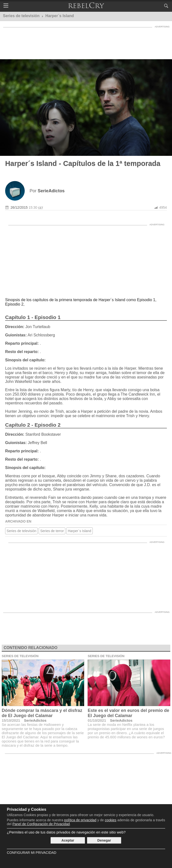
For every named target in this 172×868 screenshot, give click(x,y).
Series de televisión (21, 531)
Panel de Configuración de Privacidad (41, 824)
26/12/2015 (19, 207)
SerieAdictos (35, 720)
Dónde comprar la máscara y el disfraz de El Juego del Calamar (42, 713)
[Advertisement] (86, 42)
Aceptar (68, 840)
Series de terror (52, 531)
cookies (110, 820)
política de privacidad (80, 820)
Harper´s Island (80, 531)
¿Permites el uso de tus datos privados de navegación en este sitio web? (66, 832)
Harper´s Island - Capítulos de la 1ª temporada (83, 163)
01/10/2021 (97, 720)
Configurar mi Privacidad (32, 853)
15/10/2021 (11, 720)
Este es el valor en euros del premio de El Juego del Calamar (128, 713)
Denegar (104, 840)
